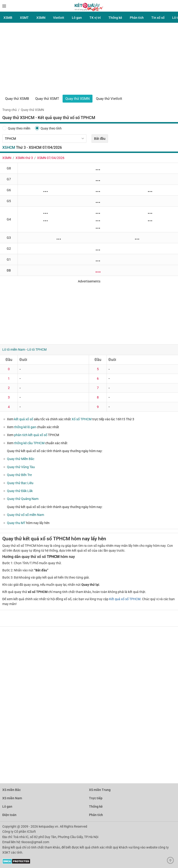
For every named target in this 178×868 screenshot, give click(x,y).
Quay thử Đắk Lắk (20, 491)
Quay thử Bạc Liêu (20, 483)
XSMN (41, 18)
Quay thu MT (16, 523)
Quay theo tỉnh (48, 128)
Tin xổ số (158, 18)
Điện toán (9, 815)
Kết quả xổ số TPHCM (125, 599)
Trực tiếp (96, 798)
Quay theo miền (16, 128)
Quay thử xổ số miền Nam (25, 515)
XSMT (24, 18)
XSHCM (9, 147)
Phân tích (137, 18)
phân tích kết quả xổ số (31, 435)
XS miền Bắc (11, 790)
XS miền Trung (100, 790)
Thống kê (115, 18)
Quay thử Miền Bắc (21, 459)
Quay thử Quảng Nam (23, 499)
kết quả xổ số (24, 419)
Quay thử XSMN (78, 99)
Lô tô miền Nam (14, 350)
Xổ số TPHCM (82, 419)
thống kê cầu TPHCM (29, 443)
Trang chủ (10, 110)
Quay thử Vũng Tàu (21, 467)
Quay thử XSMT (47, 99)
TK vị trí (95, 18)
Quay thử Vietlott (109, 99)
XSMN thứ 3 (24, 158)
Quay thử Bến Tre (19, 475)
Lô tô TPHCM (37, 350)
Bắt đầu (100, 139)
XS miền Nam (12, 798)
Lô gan (77, 18)
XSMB (8, 18)
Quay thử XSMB (17, 99)
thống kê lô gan (25, 427)
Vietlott (59, 18)
